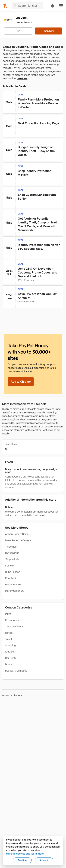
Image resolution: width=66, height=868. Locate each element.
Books (9, 664)
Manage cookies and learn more (25, 854)
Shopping (10, 645)
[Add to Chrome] (21, 382)
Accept (44, 860)
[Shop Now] (48, 31)
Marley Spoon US (15, 591)
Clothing (10, 652)
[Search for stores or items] (27, 6)
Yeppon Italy (12, 559)
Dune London (13, 572)
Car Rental (11, 658)
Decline (22, 860)
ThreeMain (11, 547)
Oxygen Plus (12, 553)
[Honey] (5, 6)
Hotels (9, 633)
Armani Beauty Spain (17, 534)
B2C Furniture (13, 585)
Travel (8, 639)
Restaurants (12, 620)
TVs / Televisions (14, 627)
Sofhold (9, 566)
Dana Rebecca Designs (18, 540)
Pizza (8, 614)
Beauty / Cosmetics (16, 671)
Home (6, 696)
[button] (61, 6)
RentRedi (10, 578)
